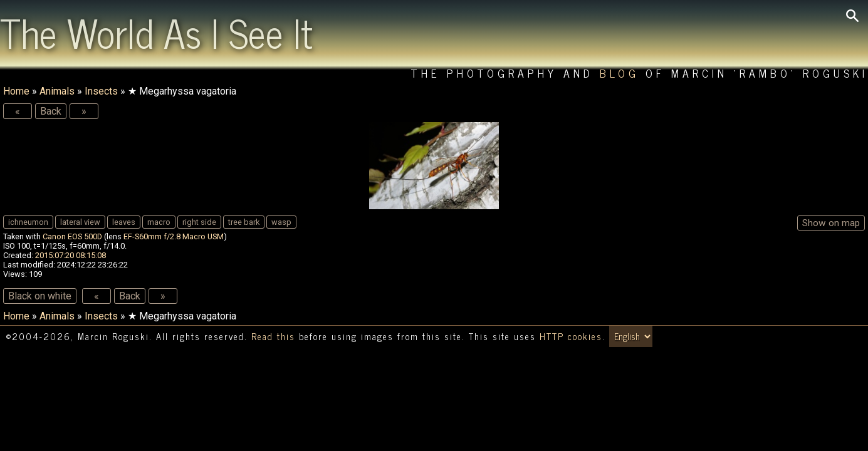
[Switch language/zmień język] (631, 336)
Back (51, 111)
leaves (124, 222)
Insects (101, 91)
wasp (281, 222)
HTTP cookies (571, 336)
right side (199, 222)
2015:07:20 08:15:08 (71, 255)
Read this (273, 336)
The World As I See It (156, 32)
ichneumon (28, 222)
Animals (57, 91)
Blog (620, 73)
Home (16, 91)
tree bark (244, 222)
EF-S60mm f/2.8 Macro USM (174, 236)
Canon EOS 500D (72, 236)
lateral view (80, 222)
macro (159, 222)
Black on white (40, 296)
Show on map (831, 223)
